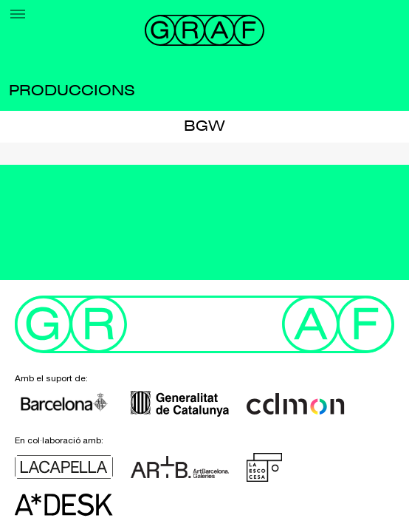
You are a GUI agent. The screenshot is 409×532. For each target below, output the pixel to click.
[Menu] (18, 14)
